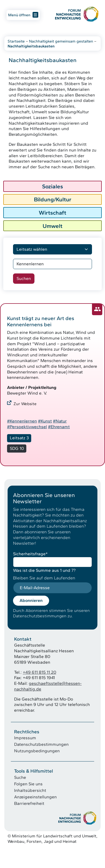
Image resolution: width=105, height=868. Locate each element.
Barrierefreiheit (29, 803)
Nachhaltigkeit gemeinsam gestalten (61, 41)
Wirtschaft (52, 213)
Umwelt (52, 226)
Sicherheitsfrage (30, 554)
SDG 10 (17, 448)
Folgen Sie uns (28, 784)
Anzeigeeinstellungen (35, 797)
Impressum (25, 738)
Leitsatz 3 (19, 438)
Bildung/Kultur (53, 199)
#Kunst (45, 421)
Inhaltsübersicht (30, 790)
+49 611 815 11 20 (39, 672)
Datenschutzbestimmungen (41, 744)
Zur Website (25, 404)
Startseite (16, 41)
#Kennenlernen (22, 421)
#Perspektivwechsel (27, 427)
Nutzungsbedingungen (37, 751)
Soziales (52, 186)
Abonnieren (31, 600)
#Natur (60, 421)
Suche (20, 777)
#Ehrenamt (59, 427)
